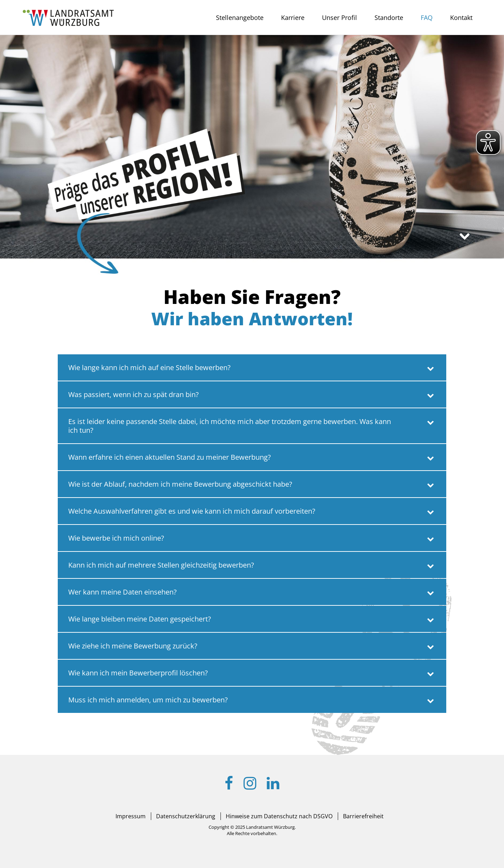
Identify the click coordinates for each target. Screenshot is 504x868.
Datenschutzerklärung (186, 816)
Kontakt (461, 18)
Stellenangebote (240, 18)
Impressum (131, 816)
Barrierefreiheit (363, 816)
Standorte (389, 18)
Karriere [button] (293, 18)
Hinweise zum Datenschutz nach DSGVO (279, 816)
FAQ (427, 18)
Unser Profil (339, 18)
